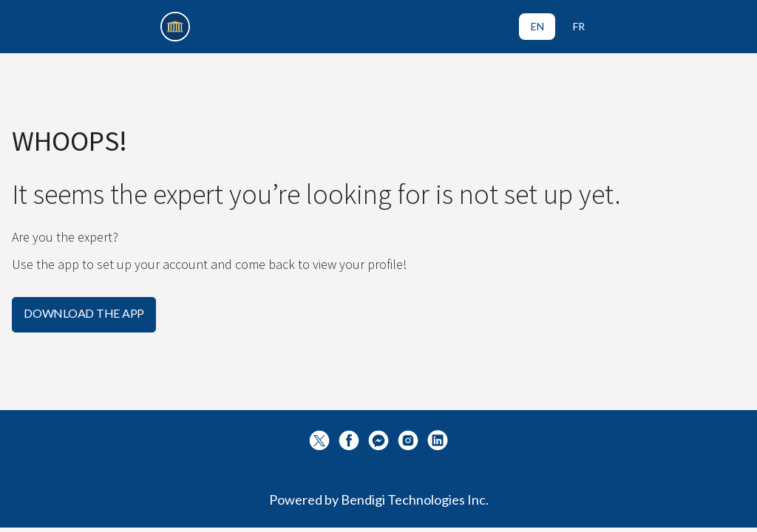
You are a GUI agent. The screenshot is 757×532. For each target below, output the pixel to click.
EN (537, 26)
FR (579, 26)
